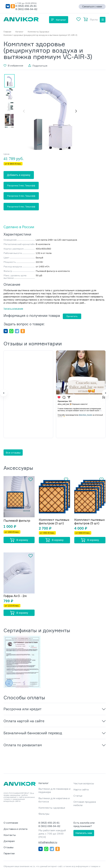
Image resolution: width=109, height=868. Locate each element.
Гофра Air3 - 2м (15, 575)
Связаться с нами (92, 7)
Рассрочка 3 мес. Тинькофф (21, 186)
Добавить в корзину (19, 175)
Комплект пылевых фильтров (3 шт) (54, 500)
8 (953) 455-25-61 (26, 6)
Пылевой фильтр (17, 499)
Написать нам (84, 812)
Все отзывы (13, 431)
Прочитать (72, 316)
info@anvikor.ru (48, 821)
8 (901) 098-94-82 (26, 9)
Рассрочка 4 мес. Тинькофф (21, 196)
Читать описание (13, 308)
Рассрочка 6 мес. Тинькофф (21, 207)
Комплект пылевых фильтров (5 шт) (90, 500)
